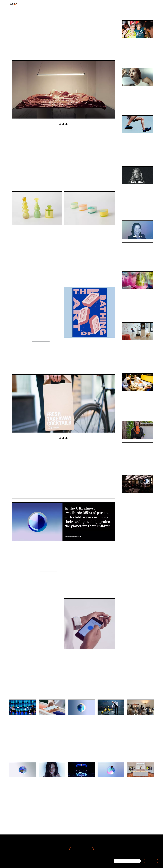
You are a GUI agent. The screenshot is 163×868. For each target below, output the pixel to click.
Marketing (138, 214)
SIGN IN (151, 861)
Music (49, 744)
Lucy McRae (64, 129)
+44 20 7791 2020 (135, 849)
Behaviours (49, 4)
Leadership (125, 265)
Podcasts (126, 186)
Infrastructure (87, 748)
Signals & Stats (29, 4)
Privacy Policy (39, 846)
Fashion (124, 159)
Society (134, 414)
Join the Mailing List (81, 849)
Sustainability (73, 817)
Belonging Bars (131, 45)
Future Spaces (126, 414)
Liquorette (26, 443)
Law (131, 265)
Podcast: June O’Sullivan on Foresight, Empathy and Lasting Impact (136, 449)
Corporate (137, 265)
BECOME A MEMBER (127, 861)
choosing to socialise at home (47, 470)
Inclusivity (137, 61)
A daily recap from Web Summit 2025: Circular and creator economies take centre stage (81, 791)
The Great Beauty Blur (135, 92)
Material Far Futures (40, 258)
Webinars (126, 292)
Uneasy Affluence (48, 570)
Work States (101, 814)
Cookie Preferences (42, 849)
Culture (124, 214)
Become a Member (18, 849)
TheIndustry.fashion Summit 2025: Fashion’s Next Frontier (136, 503)
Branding (131, 214)
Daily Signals (15, 717)
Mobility (71, 748)
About (12, 843)
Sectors (78, 4)
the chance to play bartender (72, 443)
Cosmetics (55, 802)
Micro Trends (128, 41)
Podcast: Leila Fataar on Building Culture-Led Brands (136, 194)
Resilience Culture (41, 340)
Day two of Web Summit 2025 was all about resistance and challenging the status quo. (110, 735)
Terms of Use (39, 843)
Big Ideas (126, 343)
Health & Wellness (133, 108)
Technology (144, 108)
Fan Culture (145, 61)
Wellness (47, 802)
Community (135, 810)
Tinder (21, 810)
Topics (91, 4)
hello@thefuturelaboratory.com (140, 852)
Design (143, 159)
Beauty (124, 108)
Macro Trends (128, 88)
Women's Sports (127, 61)
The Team (14, 846)
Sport (129, 810)
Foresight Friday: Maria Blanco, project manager (51, 725)
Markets (125, 136)
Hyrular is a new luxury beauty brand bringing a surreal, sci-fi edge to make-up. (51, 797)
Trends (64, 4)
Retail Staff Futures (113, 814)
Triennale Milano (32, 136)
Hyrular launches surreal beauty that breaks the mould (50, 787)
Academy (121, 4)
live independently (51, 158)
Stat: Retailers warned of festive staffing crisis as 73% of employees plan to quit (111, 791)
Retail (129, 315)
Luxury (124, 315)
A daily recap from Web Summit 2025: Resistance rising (109, 725)
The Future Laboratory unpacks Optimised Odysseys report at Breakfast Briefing (139, 728)
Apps (16, 810)
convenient (101, 470)
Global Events (131, 523)
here (49, 670)
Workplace (101, 815)
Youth (139, 468)
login (151, 4)
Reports (134, 4)
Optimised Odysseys (134, 755)
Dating (11, 810)
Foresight (125, 468)
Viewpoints (105, 4)
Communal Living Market (137, 398)
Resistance (120, 740)
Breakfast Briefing (133, 754)
